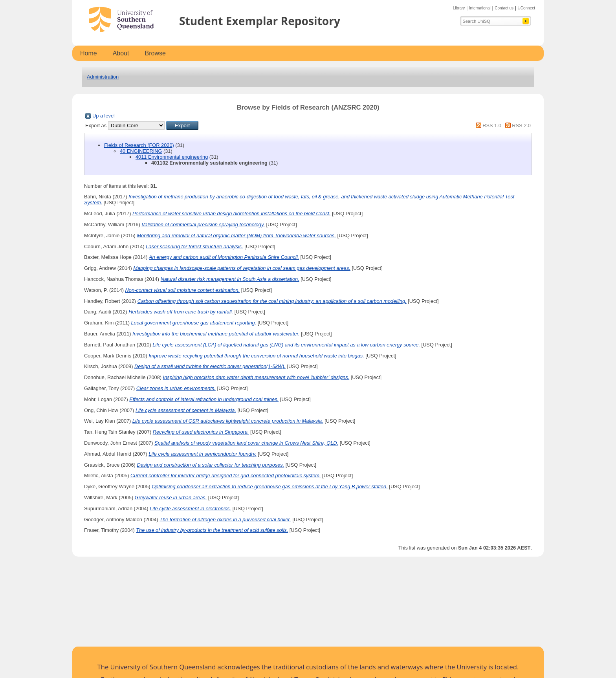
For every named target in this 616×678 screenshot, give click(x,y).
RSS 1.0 (492, 126)
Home (89, 53)
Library (459, 8)
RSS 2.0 (521, 126)
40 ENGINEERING (141, 151)
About (121, 53)
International (480, 8)
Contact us (504, 8)
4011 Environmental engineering (172, 157)
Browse (155, 53)
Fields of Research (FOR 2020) (139, 145)
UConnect (526, 8)
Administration (103, 77)
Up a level (104, 116)
